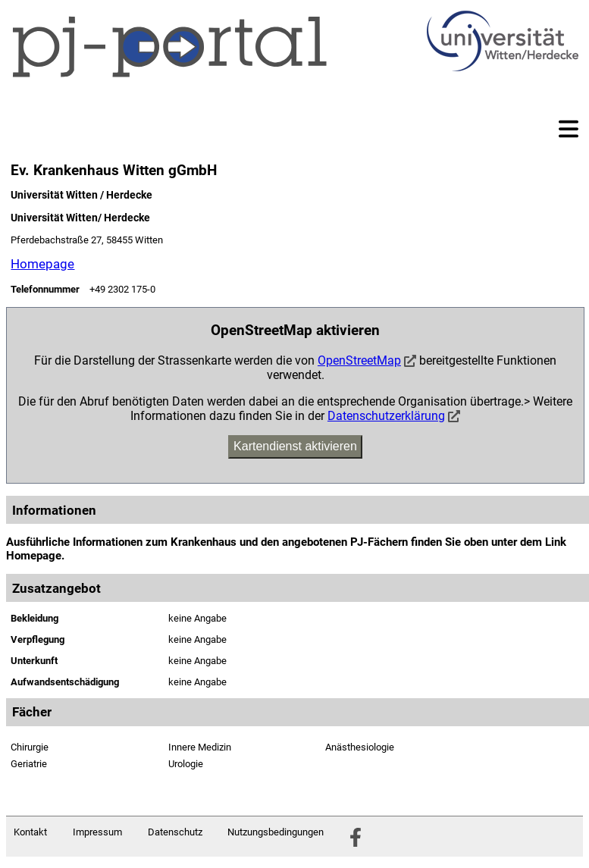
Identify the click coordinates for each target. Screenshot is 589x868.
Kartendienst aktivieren (295, 446)
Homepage (42, 264)
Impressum (97, 832)
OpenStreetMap (359, 360)
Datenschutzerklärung (386, 416)
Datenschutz (175, 832)
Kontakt (30, 832)
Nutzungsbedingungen (276, 832)
